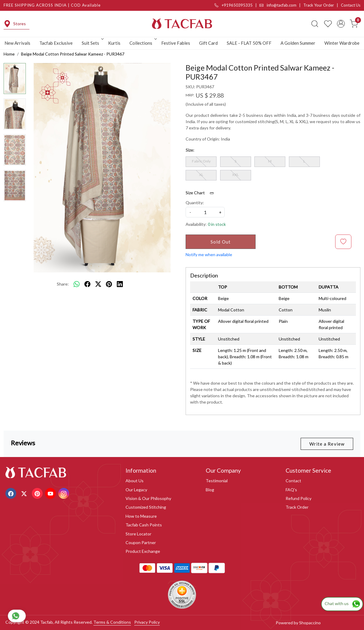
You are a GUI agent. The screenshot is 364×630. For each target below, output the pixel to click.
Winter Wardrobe (342, 43)
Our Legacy (136, 490)
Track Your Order (319, 5)
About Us (135, 481)
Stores (15, 24)
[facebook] (87, 284)
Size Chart (202, 193)
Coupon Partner (141, 542)
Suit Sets (92, 43)
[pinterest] (109, 284)
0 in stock (217, 224)
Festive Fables (176, 43)
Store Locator (138, 534)
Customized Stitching (146, 507)
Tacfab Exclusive (56, 43)
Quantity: (195, 203)
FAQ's (291, 490)
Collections (143, 43)
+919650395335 (234, 5)
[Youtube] (51, 493)
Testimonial (217, 481)
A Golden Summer (298, 43)
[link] (315, 24)
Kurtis (114, 43)
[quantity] (205, 212)
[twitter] (98, 284)
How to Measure (141, 516)
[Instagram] (64, 493)
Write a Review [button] (327, 444)
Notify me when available (209, 254)
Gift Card (208, 43)
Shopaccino (310, 623)
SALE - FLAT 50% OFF (249, 43)
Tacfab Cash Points (144, 525)
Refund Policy (299, 498)
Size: (190, 150)
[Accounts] (341, 24)
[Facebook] (12, 493)
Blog (210, 490)
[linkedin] (120, 284)
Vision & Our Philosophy (148, 498)
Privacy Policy (147, 622)
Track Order (297, 507)
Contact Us (351, 5)
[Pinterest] (38, 493)
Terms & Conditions (112, 622)
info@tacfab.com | (281, 5)
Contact (293, 481)
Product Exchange (143, 551)
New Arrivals (17, 43)
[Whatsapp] (77, 284)
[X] (25, 493)
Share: (63, 284)
